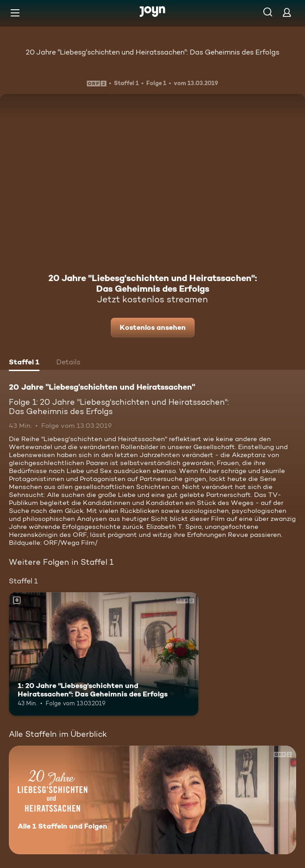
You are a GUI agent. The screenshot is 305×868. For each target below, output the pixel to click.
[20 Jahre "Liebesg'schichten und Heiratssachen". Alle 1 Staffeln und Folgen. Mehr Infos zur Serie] (152, 800)
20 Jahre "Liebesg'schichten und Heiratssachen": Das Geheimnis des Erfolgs (152, 52)
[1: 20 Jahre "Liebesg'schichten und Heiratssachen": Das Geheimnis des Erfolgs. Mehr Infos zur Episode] (104, 654)
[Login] (287, 12)
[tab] (24, 363)
